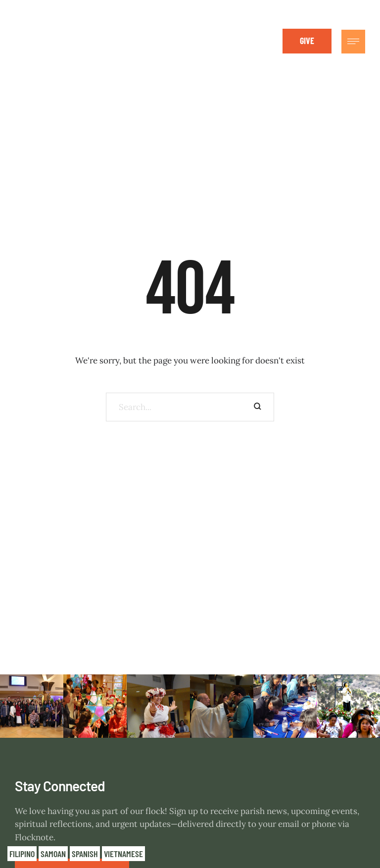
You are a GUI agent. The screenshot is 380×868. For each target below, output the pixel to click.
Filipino (22, 854)
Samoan (53, 854)
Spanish (85, 854)
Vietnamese (123, 854)
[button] (307, 41)
